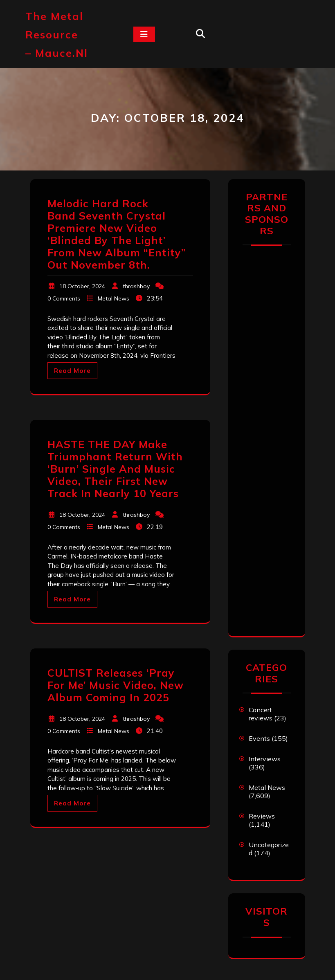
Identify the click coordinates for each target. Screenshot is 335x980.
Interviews (265, 759)
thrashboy (136, 286)
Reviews (262, 816)
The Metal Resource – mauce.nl (57, 35)
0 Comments (64, 298)
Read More (72, 371)
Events (259, 738)
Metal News (114, 298)
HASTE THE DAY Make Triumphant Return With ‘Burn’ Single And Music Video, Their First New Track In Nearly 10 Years (115, 469)
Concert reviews (261, 714)
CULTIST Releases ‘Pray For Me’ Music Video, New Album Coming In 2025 (116, 685)
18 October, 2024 (82, 286)
